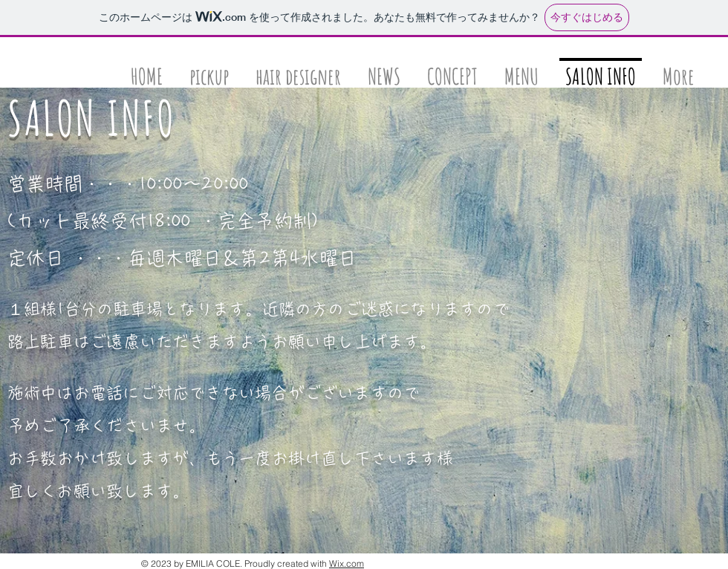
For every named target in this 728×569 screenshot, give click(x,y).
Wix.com (347, 563)
